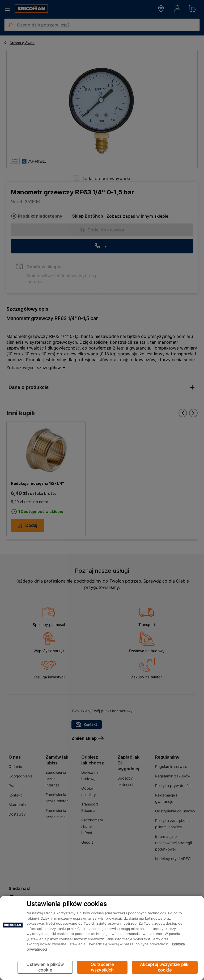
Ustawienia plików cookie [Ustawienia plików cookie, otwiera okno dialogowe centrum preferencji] (45, 967)
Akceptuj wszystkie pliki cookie (165, 967)
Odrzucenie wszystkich (102, 967)
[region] (102, 938)
